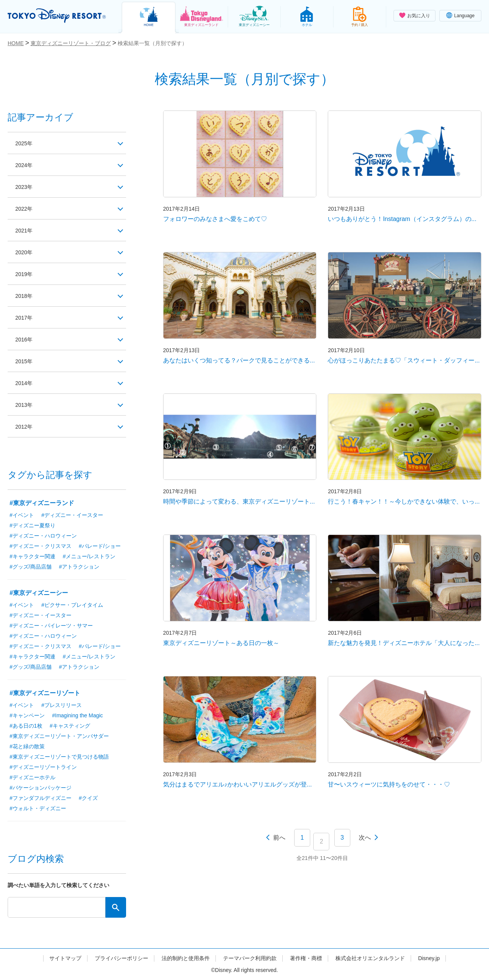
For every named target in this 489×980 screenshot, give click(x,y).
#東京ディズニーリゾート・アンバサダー (59, 736)
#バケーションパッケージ (40, 788)
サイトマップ (65, 958)
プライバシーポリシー (121, 958)
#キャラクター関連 (32, 556)
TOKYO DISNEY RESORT (57, 16)
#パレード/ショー (100, 546)
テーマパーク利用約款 (250, 958)
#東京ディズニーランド (42, 503)
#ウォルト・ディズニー (38, 808)
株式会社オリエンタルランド (370, 958)
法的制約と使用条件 (186, 958)
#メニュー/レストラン (89, 556)
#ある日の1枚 (26, 726)
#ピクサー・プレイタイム (72, 605)
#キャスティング (70, 726)
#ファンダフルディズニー (40, 798)
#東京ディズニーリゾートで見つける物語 (59, 757)
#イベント (22, 515)
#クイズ (88, 798)
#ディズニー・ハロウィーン (43, 536)
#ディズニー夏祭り (32, 525)
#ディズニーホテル (32, 777)
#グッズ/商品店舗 (31, 567)
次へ (365, 838)
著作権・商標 (306, 958)
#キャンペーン (27, 715)
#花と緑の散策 (27, 746)
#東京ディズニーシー (39, 593)
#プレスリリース (62, 705)
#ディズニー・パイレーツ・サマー (51, 626)
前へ (279, 838)
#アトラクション (79, 567)
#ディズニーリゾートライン (43, 767)
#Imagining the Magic (77, 715)
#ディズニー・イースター (72, 515)
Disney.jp (429, 958)
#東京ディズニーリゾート (45, 693)
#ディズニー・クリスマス (40, 546)
